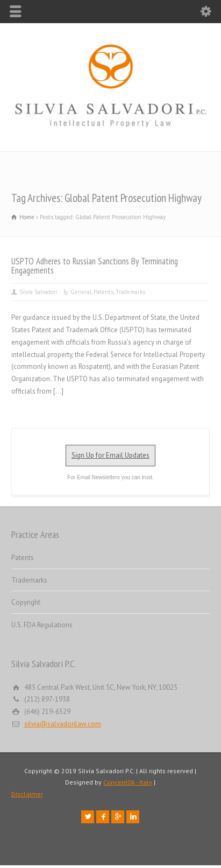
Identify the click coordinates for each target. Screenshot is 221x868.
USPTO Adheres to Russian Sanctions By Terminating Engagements (95, 266)
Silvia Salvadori (38, 292)
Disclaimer (27, 794)
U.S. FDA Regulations (42, 625)
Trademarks (130, 292)
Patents (104, 292)
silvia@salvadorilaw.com (63, 724)
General (81, 292)
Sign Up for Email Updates (110, 455)
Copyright (26, 602)
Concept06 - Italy (128, 782)
